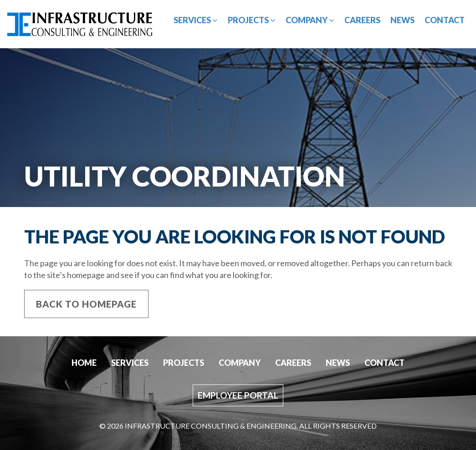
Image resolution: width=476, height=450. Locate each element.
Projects (252, 20)
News (402, 20)
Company (310, 20)
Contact (445, 20)
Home (84, 363)
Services (196, 20)
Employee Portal (238, 395)
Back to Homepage (86, 304)
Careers (362, 20)
